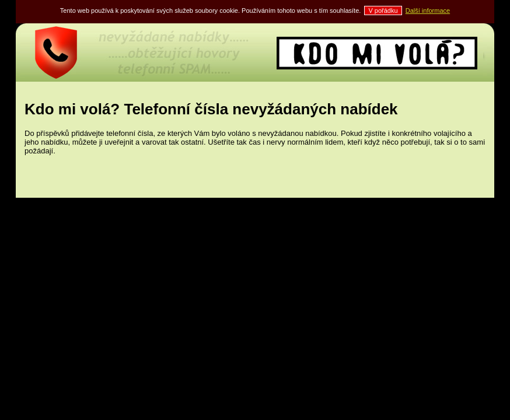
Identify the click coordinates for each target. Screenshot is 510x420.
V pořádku (383, 10)
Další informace (428, 10)
